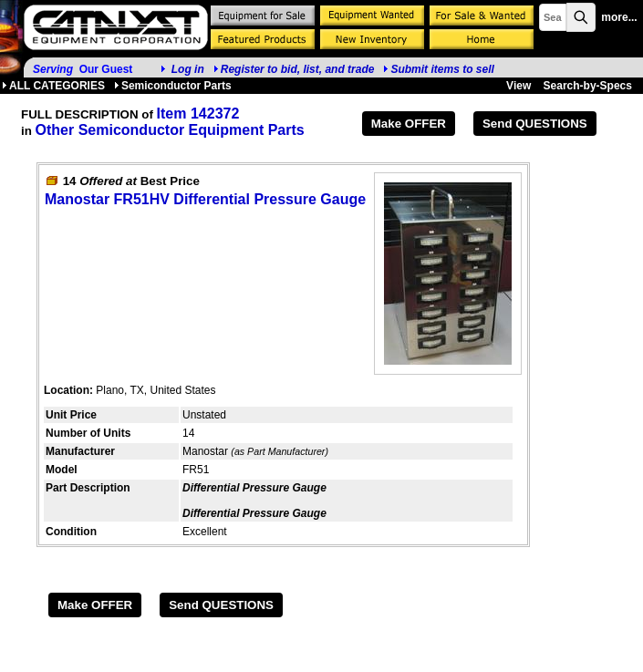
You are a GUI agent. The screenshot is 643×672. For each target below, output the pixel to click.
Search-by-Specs (588, 86)
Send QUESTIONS (535, 124)
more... (619, 17)
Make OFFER (409, 124)
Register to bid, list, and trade (298, 69)
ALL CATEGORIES (53, 86)
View (519, 86)
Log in (188, 69)
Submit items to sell (438, 69)
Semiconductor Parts (173, 86)
